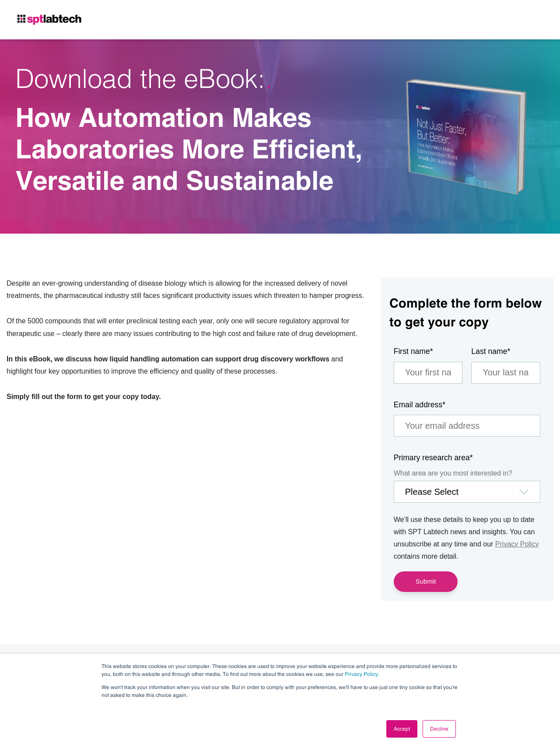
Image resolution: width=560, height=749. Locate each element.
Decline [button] (439, 729)
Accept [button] (402, 729)
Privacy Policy (361, 674)
